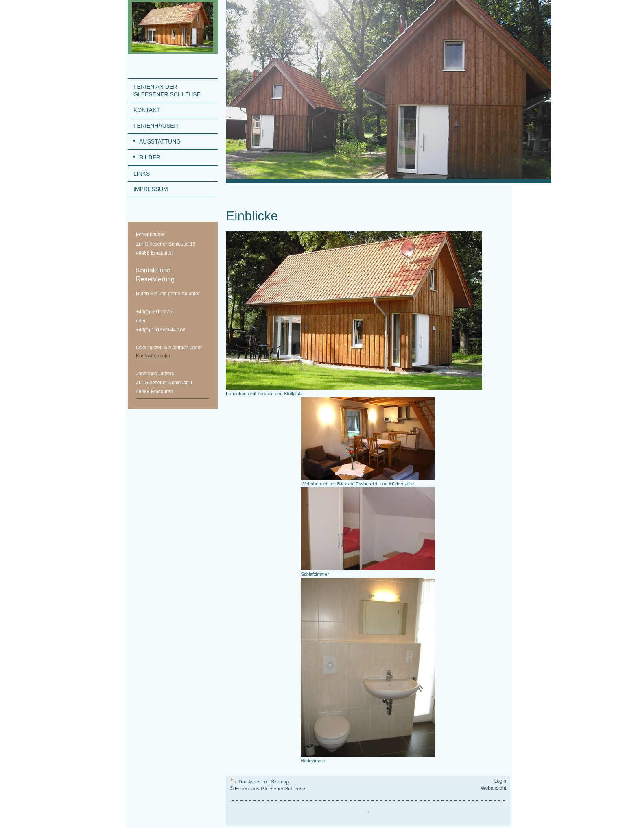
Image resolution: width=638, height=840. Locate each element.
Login (500, 781)
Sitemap (280, 782)
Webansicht (494, 788)
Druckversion (249, 782)
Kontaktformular (153, 356)
